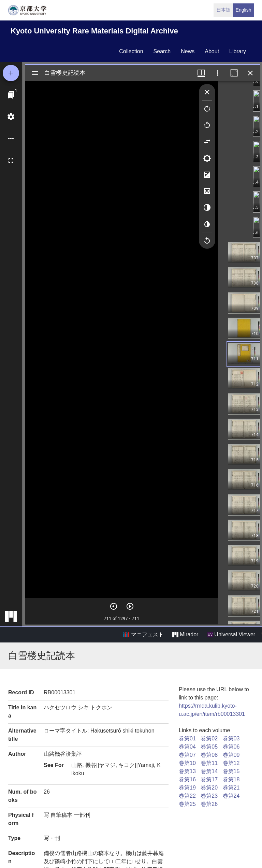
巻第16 (187, 779)
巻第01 (187, 739)
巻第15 (231, 771)
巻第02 (209, 739)
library (238, 51)
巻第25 (187, 804)
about (212, 51)
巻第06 (231, 747)
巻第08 (209, 755)
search (162, 51)
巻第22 (187, 796)
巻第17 (209, 779)
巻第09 (231, 755)
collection (131, 51)
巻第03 (231, 739)
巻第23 (209, 796)
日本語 (223, 10)
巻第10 (187, 763)
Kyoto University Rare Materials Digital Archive (94, 31)
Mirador (185, 635)
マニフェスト (143, 635)
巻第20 (209, 788)
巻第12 (231, 763)
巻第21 (231, 788)
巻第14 (209, 771)
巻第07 (187, 755)
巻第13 (187, 771)
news (188, 51)
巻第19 (187, 788)
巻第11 (209, 763)
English (244, 10)
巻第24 (231, 796)
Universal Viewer (231, 635)
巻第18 (231, 779)
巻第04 (187, 747)
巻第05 (209, 747)
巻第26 (209, 804)
